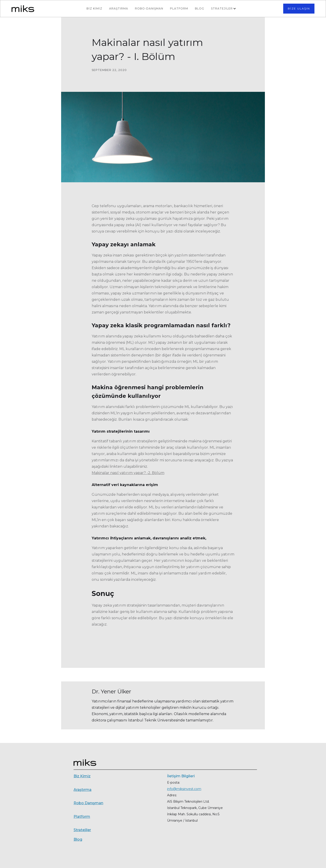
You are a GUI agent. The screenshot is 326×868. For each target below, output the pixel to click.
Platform (179, 8)
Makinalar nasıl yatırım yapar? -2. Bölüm (128, 473)
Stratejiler (82, 830)
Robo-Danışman (149, 8)
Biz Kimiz (82, 776)
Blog (78, 839)
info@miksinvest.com (184, 789)
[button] (224, 9)
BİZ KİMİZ (94, 8)
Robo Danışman (88, 803)
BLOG (200, 8)
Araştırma (119, 8)
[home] (40, 8)
